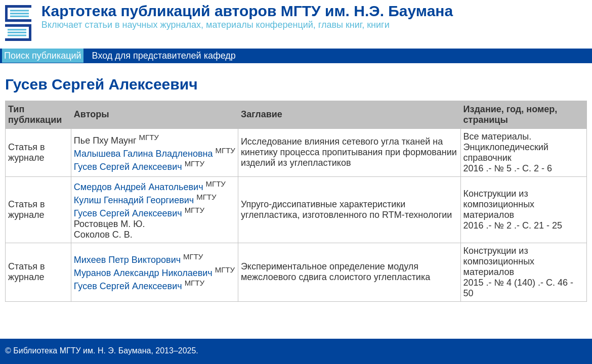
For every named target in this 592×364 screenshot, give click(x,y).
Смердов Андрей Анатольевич (139, 187)
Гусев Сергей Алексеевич (128, 167)
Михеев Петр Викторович (127, 260)
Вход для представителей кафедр (164, 56)
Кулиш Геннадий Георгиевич (134, 200)
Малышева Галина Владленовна (143, 154)
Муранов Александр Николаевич (143, 273)
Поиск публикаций (43, 56)
